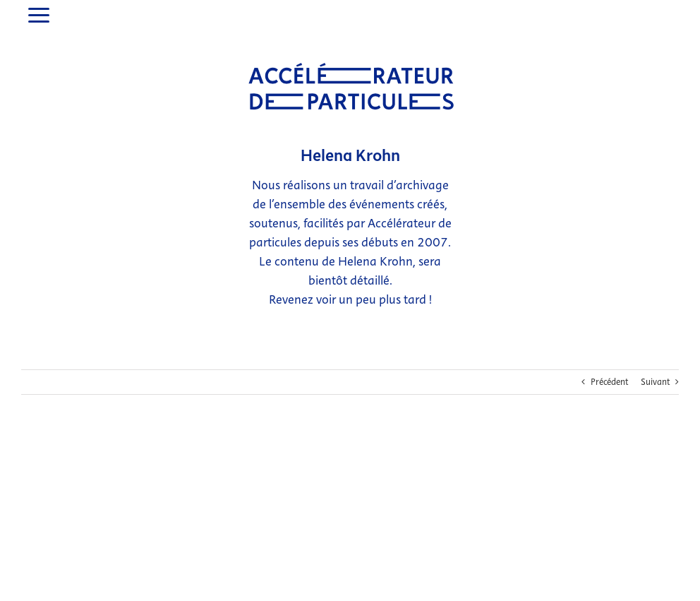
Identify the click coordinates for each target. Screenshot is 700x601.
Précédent (609, 356)
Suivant (655, 356)
